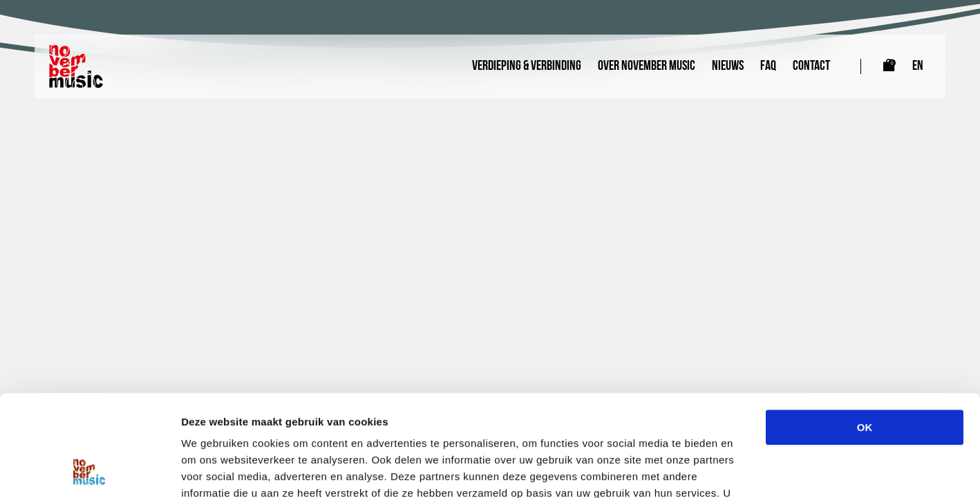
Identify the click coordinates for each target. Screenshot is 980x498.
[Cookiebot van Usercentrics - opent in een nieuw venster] (89, 471)
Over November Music (647, 66)
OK (865, 332)
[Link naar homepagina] (76, 66)
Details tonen (747, 471)
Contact (811, 66)
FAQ (768, 66)
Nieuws (728, 66)
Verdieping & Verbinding (527, 66)
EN (918, 66)
